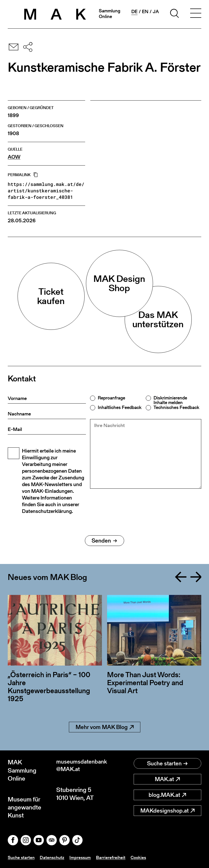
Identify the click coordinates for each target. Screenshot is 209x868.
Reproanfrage (111, 398)
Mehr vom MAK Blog (105, 727)
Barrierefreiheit (114, 857)
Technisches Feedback (176, 407)
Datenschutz (54, 857)
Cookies (142, 857)
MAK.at (167, 779)
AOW (14, 157)
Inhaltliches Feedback (120, 407)
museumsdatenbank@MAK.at (81, 766)
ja (156, 12)
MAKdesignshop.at (167, 811)
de (134, 12)
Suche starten (167, 763)
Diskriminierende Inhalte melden (170, 400)
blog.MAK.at (167, 795)
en (145, 12)
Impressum (83, 857)
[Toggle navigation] (196, 14)
